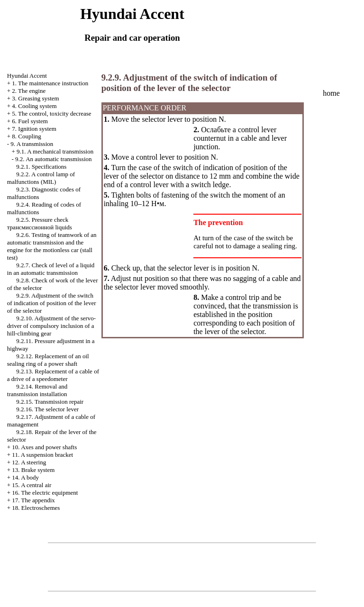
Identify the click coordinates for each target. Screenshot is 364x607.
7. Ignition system (34, 129)
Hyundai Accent (27, 76)
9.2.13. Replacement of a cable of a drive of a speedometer (53, 375)
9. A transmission (32, 144)
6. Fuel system (30, 121)
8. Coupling (26, 136)
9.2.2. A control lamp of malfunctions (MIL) (41, 178)
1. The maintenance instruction (50, 83)
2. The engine (29, 91)
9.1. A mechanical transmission (55, 151)
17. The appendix (33, 500)
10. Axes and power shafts (44, 447)
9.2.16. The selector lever (47, 409)
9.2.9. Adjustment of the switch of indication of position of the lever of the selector (52, 303)
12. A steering (29, 462)
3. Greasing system (35, 98)
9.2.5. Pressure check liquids (40, 223)
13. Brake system (33, 470)
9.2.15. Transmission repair (50, 402)
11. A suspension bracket (42, 455)
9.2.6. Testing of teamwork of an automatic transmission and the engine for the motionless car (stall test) (52, 246)
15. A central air (32, 485)
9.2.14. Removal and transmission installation (37, 390)
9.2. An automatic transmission (53, 159)
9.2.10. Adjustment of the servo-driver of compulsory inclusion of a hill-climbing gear (51, 326)
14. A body (25, 477)
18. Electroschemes (36, 508)
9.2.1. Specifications (41, 167)
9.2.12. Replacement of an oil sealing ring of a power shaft (48, 360)
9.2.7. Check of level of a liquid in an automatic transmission (51, 269)
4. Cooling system (34, 106)
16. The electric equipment (45, 493)
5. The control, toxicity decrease (51, 113)
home (331, 93)
